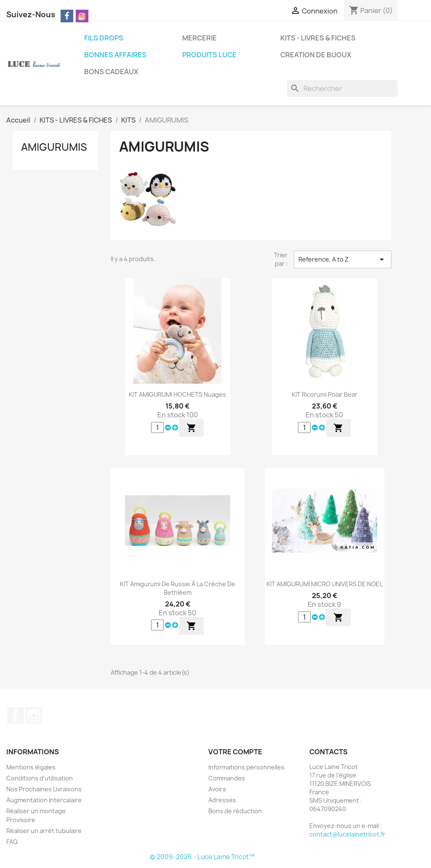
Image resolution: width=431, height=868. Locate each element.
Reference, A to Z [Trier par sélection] (343, 259)
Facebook (16, 716)
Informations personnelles (246, 767)
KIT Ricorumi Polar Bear (325, 394)
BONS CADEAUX (111, 72)
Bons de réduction (235, 811)
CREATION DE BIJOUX (316, 55)
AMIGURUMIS (54, 147)
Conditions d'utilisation (40, 778)
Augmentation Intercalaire (44, 800)
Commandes (227, 778)
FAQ (12, 842)
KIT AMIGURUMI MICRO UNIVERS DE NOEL (325, 584)
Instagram (34, 716)
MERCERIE (200, 38)
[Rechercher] (342, 88)
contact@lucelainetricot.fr (347, 834)
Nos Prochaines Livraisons (44, 789)
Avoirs (217, 789)
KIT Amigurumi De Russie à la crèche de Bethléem (178, 588)
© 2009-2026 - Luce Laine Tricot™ (202, 857)
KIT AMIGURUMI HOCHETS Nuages (177, 394)
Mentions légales (31, 767)
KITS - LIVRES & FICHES (318, 38)
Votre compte (235, 752)
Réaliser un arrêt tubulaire (44, 831)
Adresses (222, 800)
